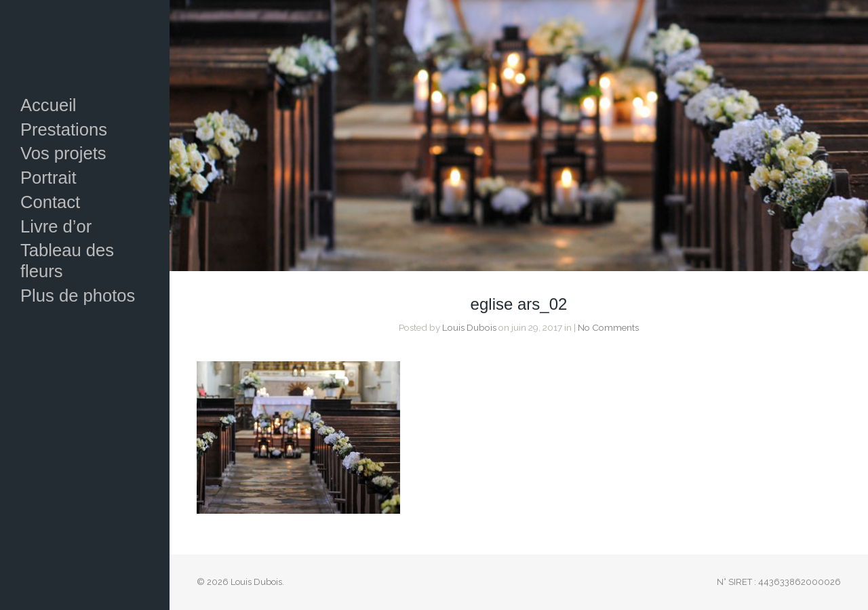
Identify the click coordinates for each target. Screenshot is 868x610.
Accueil (48, 105)
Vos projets (63, 153)
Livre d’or (56, 226)
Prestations (64, 129)
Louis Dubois (469, 327)
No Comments (608, 327)
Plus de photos (78, 296)
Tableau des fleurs (67, 261)
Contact (50, 202)
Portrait (48, 178)
